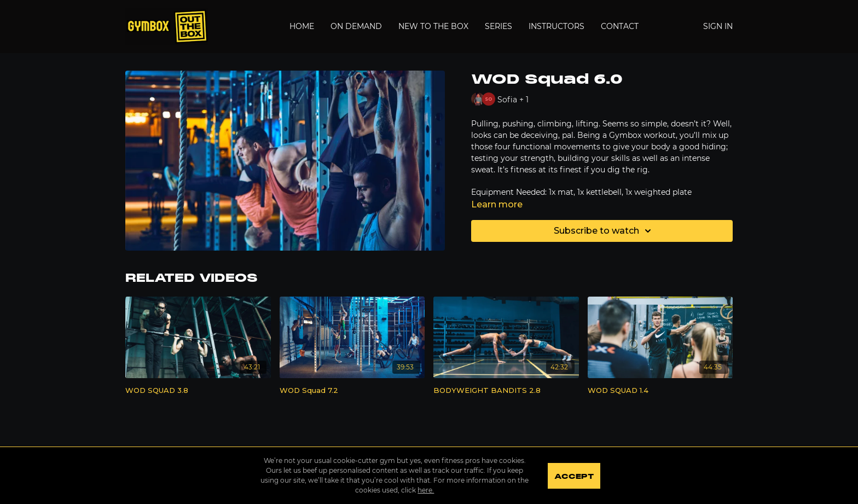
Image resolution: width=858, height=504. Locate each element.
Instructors (556, 26)
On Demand (356, 26)
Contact (620, 26)
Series (498, 26)
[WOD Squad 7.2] (352, 391)
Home (302, 26)
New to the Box (433, 26)
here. (426, 490)
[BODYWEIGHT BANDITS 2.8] (506, 391)
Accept (574, 477)
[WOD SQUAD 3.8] (198, 391)
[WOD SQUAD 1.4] (660, 391)
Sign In (718, 26)
